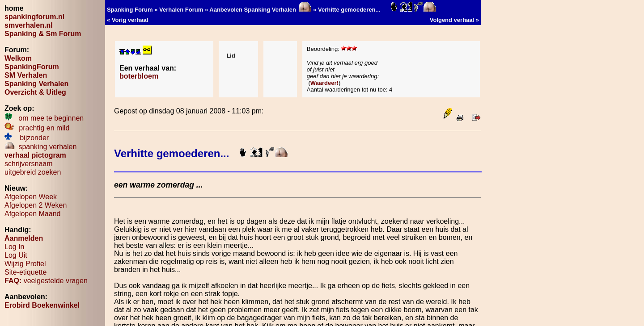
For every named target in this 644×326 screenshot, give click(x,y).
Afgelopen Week (31, 197)
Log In (14, 247)
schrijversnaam (29, 164)
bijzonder (27, 138)
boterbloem (139, 76)
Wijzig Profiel (25, 264)
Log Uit (16, 255)
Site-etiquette (25, 272)
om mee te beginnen (44, 118)
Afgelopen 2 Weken (36, 205)
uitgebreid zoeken (33, 172)
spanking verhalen (40, 147)
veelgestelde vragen (46, 281)
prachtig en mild (37, 128)
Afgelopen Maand (32, 214)
